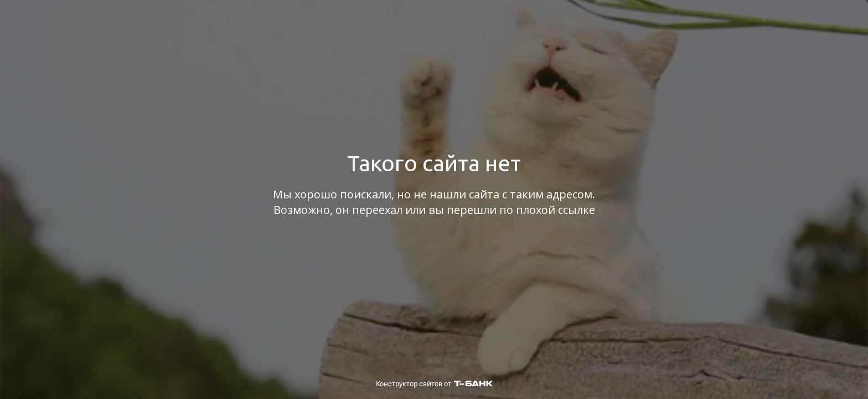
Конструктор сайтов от (434, 384)
